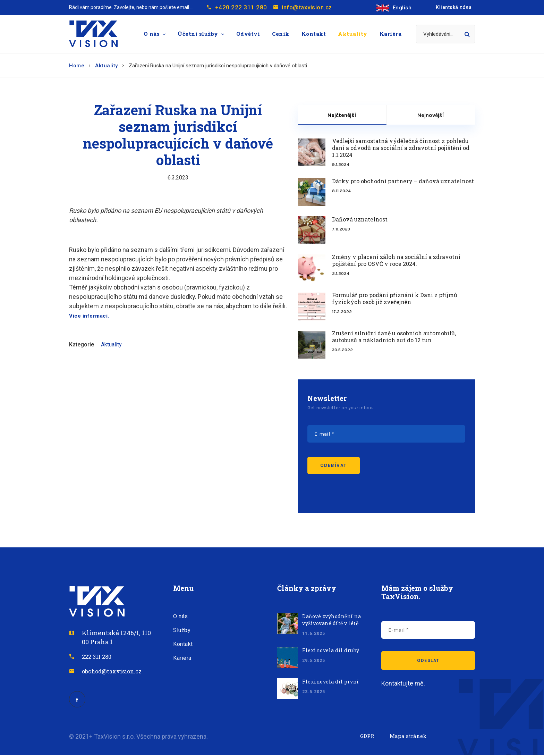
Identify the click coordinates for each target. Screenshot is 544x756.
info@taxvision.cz (310, 7)
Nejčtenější (342, 115)
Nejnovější (431, 115)
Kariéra (391, 34)
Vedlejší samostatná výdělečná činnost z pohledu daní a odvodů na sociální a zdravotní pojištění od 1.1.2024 (401, 148)
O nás (152, 34)
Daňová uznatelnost (360, 219)
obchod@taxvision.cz (112, 671)
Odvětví (248, 34)
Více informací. (89, 316)
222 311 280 (97, 657)
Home (77, 66)
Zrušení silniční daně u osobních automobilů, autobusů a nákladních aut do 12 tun (394, 337)
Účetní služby (198, 34)
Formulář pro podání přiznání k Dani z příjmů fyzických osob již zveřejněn (395, 299)
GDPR (367, 737)
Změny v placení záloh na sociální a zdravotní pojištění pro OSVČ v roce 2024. (396, 260)
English (394, 8)
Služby (182, 630)
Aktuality (353, 34)
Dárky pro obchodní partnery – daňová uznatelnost (403, 181)
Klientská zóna (454, 7)
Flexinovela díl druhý (331, 650)
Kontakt (314, 34)
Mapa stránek (408, 737)
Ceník (281, 34)
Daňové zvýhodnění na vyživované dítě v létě (331, 620)
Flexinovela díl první (331, 682)
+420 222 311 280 (241, 7)
